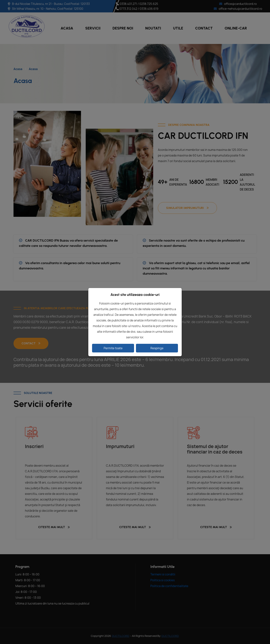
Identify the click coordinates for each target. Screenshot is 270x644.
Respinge (157, 348)
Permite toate (113, 348)
